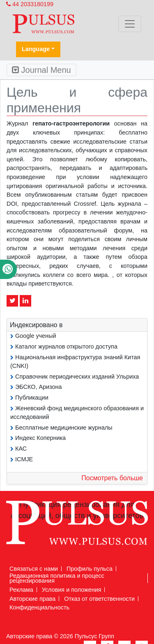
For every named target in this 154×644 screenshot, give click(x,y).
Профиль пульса (90, 569)
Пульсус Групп (94, 636)
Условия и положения (72, 590)
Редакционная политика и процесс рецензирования (57, 578)
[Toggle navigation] (130, 24)
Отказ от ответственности (99, 599)
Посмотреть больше (112, 478)
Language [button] (36, 49)
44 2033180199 (30, 4)
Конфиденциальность (39, 607)
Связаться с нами (34, 569)
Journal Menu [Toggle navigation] (41, 70)
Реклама (21, 590)
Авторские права (32, 599)
